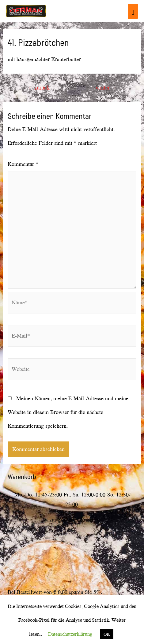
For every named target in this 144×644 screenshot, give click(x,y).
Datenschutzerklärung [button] (70, 634)
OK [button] (107, 634)
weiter (106, 87)
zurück (38, 87)
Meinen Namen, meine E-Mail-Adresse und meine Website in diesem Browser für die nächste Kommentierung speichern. (68, 412)
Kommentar (23, 164)
